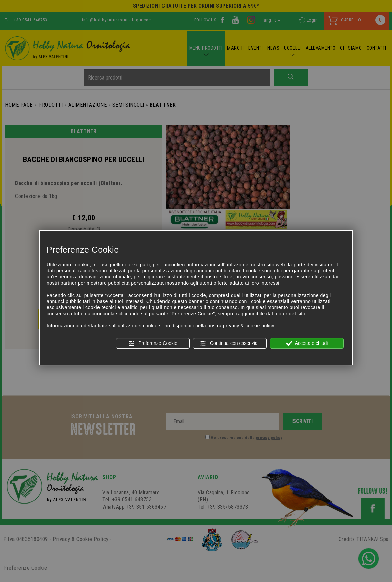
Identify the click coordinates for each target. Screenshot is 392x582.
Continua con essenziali (230, 343)
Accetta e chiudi (307, 343)
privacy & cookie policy (249, 326)
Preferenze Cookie (153, 343)
